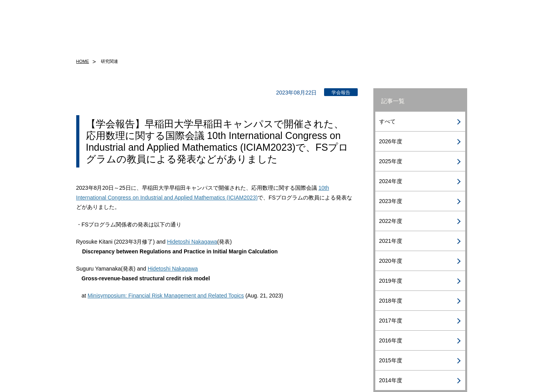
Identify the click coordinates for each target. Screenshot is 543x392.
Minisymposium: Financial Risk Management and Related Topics (166, 296)
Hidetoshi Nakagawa (192, 242)
